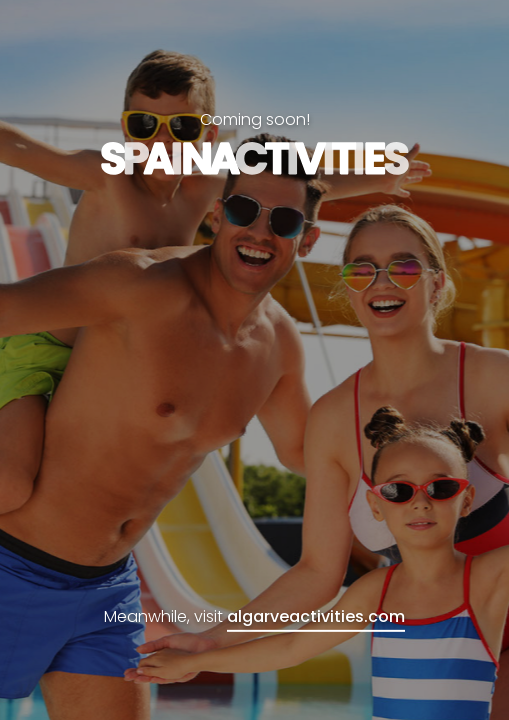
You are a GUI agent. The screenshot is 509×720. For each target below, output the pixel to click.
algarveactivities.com (316, 616)
